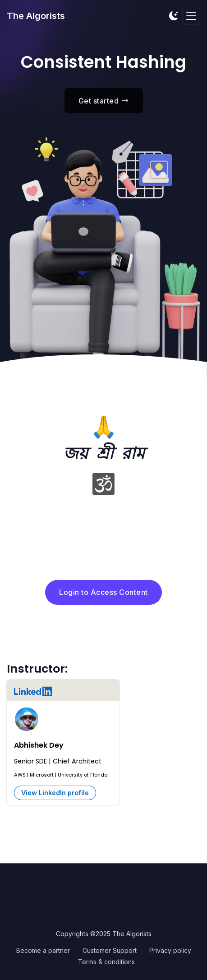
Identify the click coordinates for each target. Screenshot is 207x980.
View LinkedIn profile (55, 793)
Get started (104, 101)
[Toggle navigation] (191, 16)
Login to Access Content (103, 592)
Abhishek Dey (39, 745)
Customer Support (110, 950)
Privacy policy (170, 950)
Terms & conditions (106, 962)
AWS (20, 775)
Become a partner (43, 950)
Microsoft (42, 775)
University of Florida (83, 775)
